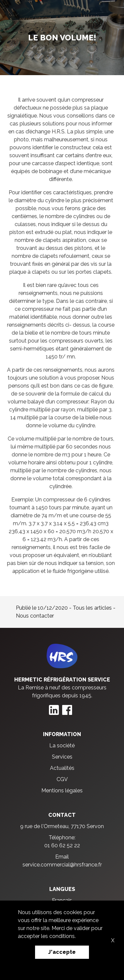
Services (62, 757)
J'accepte (62, 952)
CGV (62, 779)
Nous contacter (35, 616)
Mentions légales (62, 791)
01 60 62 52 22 (62, 845)
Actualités (62, 768)
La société (62, 746)
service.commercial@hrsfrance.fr (62, 865)
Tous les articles (92, 608)
